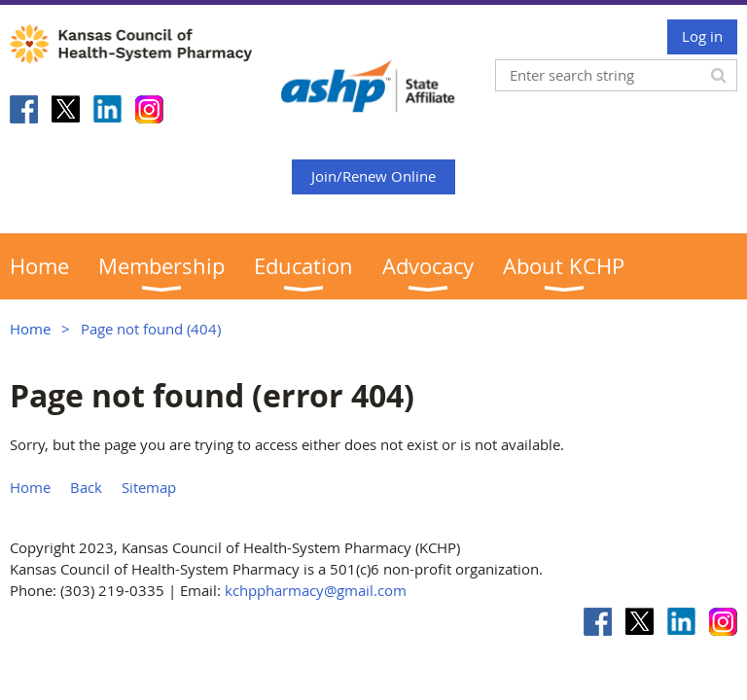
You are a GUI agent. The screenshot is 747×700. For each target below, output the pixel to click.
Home (30, 329)
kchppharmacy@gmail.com (316, 590)
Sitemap (149, 487)
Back (86, 487)
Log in (702, 36)
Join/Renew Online (373, 176)
